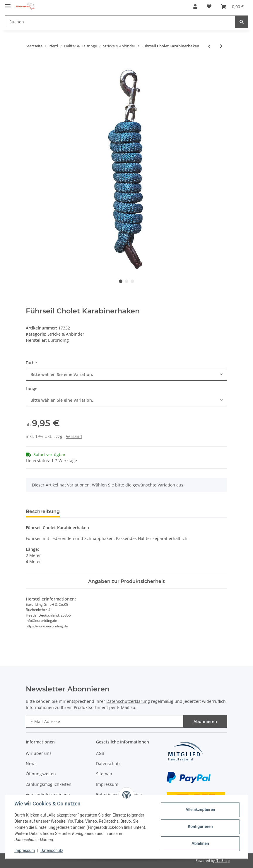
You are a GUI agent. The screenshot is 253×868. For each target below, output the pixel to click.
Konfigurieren (200, 826)
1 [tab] (121, 281)
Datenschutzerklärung (128, 701)
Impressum (107, 784)
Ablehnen (200, 843)
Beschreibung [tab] (43, 511)
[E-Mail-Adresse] (105, 721)
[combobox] (126, 374)
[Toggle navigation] (8, 4)
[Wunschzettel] (209, 6)
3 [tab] (132, 281)
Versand (74, 436)
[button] (195, 6)
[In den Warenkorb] (30, 65)
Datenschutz (108, 763)
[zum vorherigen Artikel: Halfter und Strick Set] (209, 46)
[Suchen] (120, 22)
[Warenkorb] (232, 6)
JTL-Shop (223, 861)
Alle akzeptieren (200, 810)
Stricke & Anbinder (66, 334)
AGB (100, 753)
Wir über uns (39, 753)
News (31, 763)
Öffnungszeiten (41, 774)
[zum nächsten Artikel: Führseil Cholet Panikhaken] (221, 46)
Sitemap (104, 774)
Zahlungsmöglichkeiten (49, 784)
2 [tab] (126, 281)
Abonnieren (205, 721)
